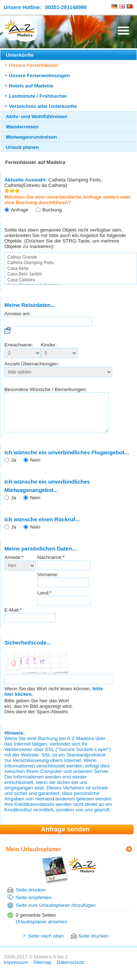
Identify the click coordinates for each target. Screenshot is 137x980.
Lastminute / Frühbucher (38, 96)
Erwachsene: (19, 345)
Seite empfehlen (34, 905)
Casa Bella (71, 269)
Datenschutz (71, 970)
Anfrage (20, 210)
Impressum (16, 970)
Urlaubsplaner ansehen (41, 929)
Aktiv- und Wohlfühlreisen (37, 117)
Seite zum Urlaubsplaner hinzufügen (56, 913)
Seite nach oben (46, 944)
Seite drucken (31, 898)
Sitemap (42, 970)
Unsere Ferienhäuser (33, 65)
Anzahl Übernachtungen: (32, 364)
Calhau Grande (71, 257)
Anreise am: (18, 314)
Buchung (52, 210)
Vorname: (48, 582)
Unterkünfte (20, 55)
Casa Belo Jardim (71, 274)
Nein (35, 468)
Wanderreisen (22, 127)
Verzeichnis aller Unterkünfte (43, 106)
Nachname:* (51, 565)
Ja (14, 468)
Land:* (44, 600)
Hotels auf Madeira (31, 86)
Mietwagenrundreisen (31, 137)
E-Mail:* (13, 618)
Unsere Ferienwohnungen (39, 76)
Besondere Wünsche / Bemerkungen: (46, 389)
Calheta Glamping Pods (71, 263)
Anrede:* (14, 565)
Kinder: (49, 345)
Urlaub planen (22, 147)
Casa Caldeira (71, 280)
